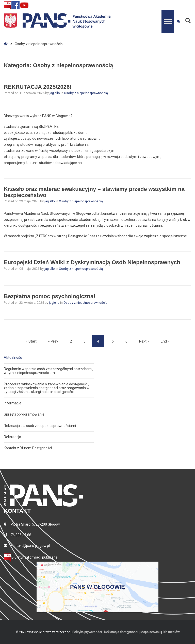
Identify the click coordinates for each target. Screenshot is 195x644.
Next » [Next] (144, 341)
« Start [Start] (31, 341)
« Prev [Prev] (53, 341)
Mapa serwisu (150, 632)
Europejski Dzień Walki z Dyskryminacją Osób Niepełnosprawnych (92, 262)
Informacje (13, 403)
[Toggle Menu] (168, 21)
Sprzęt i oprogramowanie (24, 414)
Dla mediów (171, 632)
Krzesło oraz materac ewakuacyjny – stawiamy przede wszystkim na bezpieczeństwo (94, 192)
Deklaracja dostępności (121, 632)
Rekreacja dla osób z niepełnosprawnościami (40, 426)
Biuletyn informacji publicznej (31, 557)
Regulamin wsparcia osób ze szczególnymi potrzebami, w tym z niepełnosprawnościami (48, 371)
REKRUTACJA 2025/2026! (38, 87)
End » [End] (165, 341)
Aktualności (13, 357)
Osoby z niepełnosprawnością (86, 93)
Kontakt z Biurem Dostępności (28, 448)
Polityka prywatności (87, 632)
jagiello (55, 93)
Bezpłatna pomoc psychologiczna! (50, 296)
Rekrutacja (12, 437)
